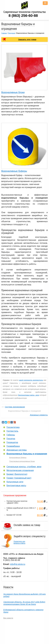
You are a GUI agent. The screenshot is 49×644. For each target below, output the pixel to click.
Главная (4, 33)
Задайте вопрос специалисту (30, 536)
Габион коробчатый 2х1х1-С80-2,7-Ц (21, 509)
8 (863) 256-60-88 (23, 16)
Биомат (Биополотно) (17, 474)
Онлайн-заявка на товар (27, 525)
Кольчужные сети (15, 482)
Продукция (12, 33)
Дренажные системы (17, 450)
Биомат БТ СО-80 (14, 515)
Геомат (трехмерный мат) (19, 478)
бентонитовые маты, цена (28, 395)
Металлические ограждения (20, 470)
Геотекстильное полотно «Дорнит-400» (17, 502)
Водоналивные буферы (14, 171)
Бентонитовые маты (16, 486)
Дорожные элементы (39, 415)
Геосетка (11, 439)
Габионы (11, 435)
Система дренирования (15, 407)
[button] (45, 3)
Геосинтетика (13, 427)
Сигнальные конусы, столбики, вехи (24, 467)
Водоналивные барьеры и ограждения (27, 454)
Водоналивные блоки (13, 92)
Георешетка (12, 442)
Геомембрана (13, 446)
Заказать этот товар (27, 39)
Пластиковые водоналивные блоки (22, 461)
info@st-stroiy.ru (18, 564)
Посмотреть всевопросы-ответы (19, 542)
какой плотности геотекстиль (31, 380)
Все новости (8, 618)
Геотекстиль (12, 431)
